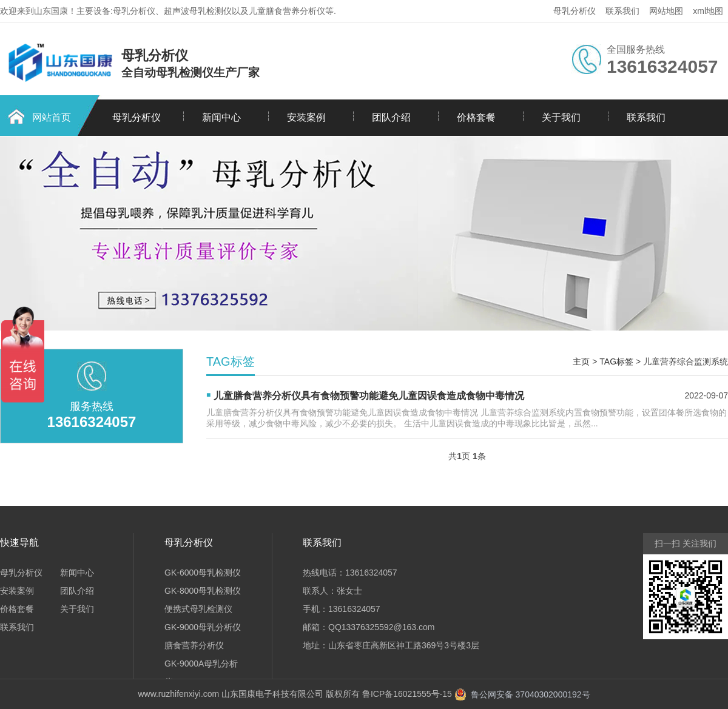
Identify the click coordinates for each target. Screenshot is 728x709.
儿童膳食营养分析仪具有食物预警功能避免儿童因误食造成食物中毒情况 (369, 396)
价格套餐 (476, 117)
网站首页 (52, 117)
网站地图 (666, 11)
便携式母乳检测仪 (198, 609)
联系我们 (622, 11)
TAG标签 (616, 361)
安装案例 (306, 117)
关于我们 (561, 117)
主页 (581, 361)
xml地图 (708, 11)
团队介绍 (391, 117)
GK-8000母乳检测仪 (203, 591)
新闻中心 (221, 117)
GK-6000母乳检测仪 (203, 573)
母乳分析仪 (575, 11)
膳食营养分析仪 (194, 645)
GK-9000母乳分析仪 (203, 627)
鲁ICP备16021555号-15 (407, 694)
